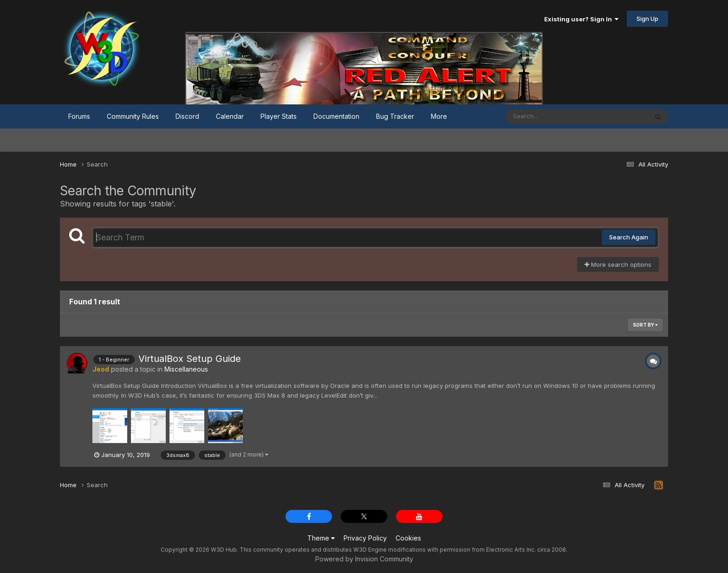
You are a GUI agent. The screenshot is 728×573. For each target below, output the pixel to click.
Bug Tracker (395, 116)
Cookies (408, 538)
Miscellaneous (186, 369)
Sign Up (647, 19)
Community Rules (133, 116)
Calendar (230, 116)
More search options (618, 264)
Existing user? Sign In (581, 19)
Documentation (336, 116)
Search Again (629, 237)
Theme (321, 538)
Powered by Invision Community (364, 559)
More (439, 116)
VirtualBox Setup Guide (190, 359)
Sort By (645, 325)
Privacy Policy (365, 538)
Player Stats (279, 116)
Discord (187, 116)
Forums (79, 116)
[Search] (551, 116)
